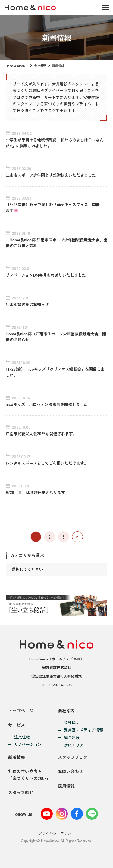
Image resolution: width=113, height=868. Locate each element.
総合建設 (72, 738)
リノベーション (28, 745)
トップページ (21, 711)
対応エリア (74, 745)
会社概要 (40, 66)
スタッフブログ (73, 757)
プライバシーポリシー (57, 833)
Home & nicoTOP (17, 66)
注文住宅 (22, 737)
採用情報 (66, 786)
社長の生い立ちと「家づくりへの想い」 (29, 775)
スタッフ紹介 (21, 792)
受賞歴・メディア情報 (83, 730)
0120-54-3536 (61, 685)
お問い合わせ (71, 771)
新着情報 (17, 757)
